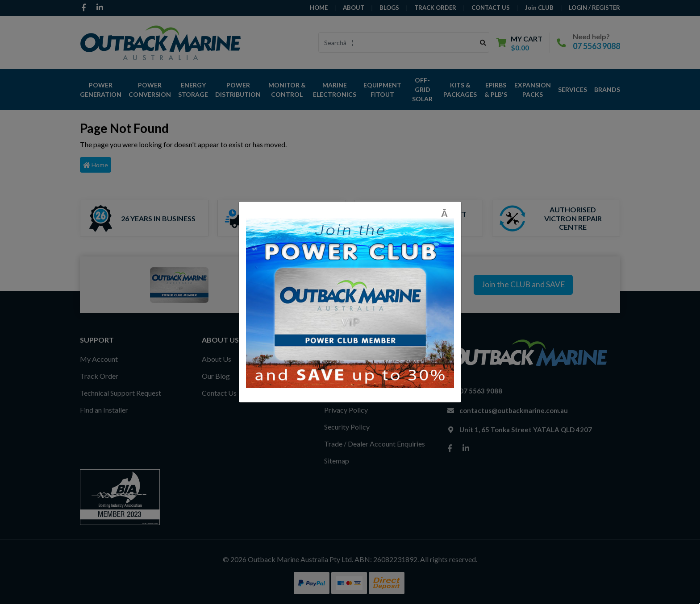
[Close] (448, 213)
